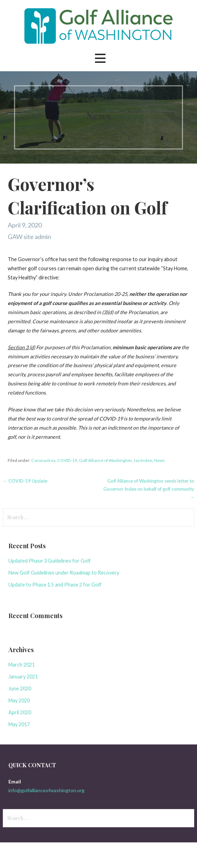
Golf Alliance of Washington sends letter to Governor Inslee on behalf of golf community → (149, 489)
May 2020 (19, 700)
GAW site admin (29, 237)
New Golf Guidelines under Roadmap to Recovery (64, 573)
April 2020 (20, 712)
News (159, 460)
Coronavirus (43, 460)
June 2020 (20, 688)
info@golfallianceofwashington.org (46, 790)
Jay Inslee (143, 460)
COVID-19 (67, 460)
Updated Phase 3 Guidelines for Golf (50, 561)
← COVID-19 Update (25, 481)
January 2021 (23, 677)
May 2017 (19, 724)
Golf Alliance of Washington (105, 460)
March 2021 (22, 665)
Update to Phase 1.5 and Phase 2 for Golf (55, 585)
